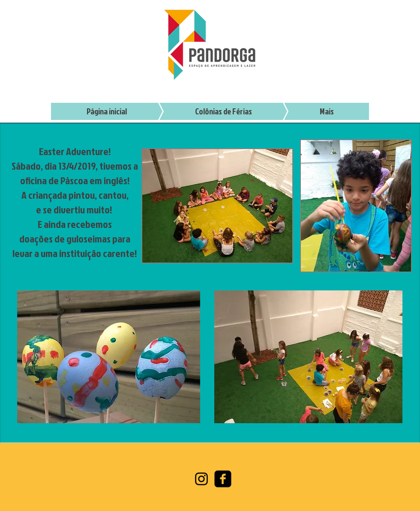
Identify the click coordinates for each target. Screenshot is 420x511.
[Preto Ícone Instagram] (201, 479)
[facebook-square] (223, 479)
